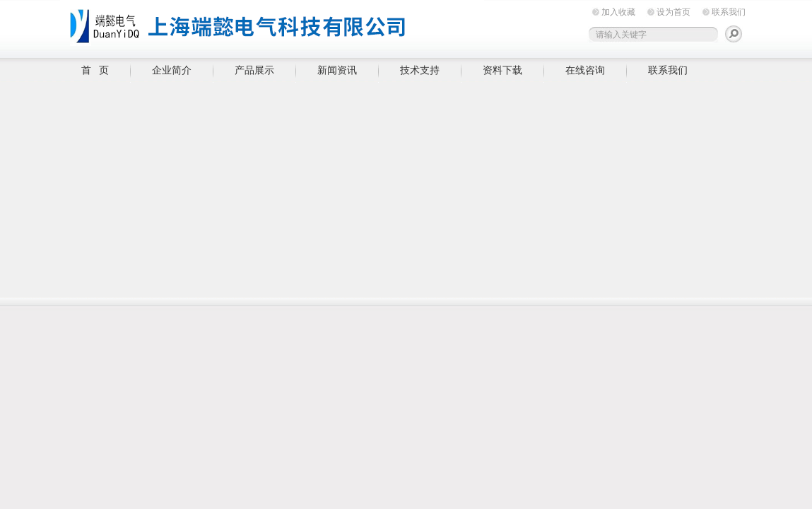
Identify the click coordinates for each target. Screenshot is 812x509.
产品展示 (254, 70)
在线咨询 (585, 70)
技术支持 (420, 70)
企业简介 (172, 70)
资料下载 (502, 70)
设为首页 (673, 12)
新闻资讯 (337, 70)
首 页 (95, 70)
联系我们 (729, 12)
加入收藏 (618, 12)
